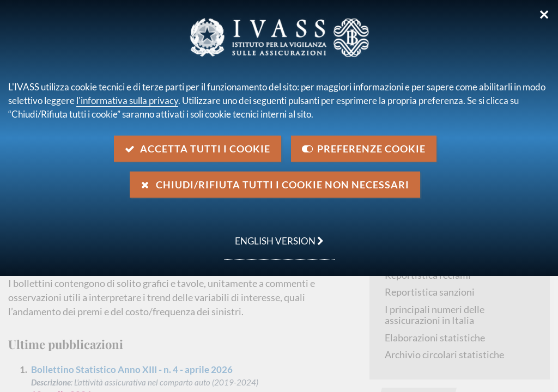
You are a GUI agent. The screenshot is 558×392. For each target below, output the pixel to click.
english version (274, 235)
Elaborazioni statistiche (435, 338)
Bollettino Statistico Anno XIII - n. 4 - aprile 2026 (132, 369)
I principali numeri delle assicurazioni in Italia (435, 315)
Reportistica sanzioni (430, 292)
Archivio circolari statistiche (444, 354)
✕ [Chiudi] (544, 15)
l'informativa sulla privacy (127, 100)
